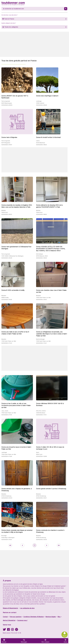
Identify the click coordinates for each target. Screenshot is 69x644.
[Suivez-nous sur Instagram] (12, 630)
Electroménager (40, 339)
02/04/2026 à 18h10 (7, 214)
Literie (38, 141)
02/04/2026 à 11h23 (41, 343)
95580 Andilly (5, 298)
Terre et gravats (6, 101)
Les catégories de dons (27, 608)
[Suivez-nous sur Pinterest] (16, 630)
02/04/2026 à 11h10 (41, 415)
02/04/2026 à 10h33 (7, 498)
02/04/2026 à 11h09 (7, 456)
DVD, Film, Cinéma (41, 411)
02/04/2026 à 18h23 (41, 145)
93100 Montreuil (40, 143)
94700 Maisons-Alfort (42, 256)
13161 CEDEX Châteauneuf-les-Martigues (12, 256)
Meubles (4, 296)
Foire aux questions (16, 617)
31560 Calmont (40, 103)
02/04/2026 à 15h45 (7, 300)
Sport (38, 452)
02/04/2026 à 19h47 (7, 145)
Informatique (39, 254)
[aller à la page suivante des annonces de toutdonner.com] (47, 545)
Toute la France (9, 19)
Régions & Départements (10, 608)
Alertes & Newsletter (9, 620)
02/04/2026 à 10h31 (41, 498)
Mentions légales (51, 617)
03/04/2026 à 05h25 (41, 105)
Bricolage (4, 536)
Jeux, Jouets (5, 411)
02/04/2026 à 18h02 (41, 214)
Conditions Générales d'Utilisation (34, 617)
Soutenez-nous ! (22, 620)
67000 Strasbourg (6, 496)
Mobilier (4, 210)
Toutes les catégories (11, 27)
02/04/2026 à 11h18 (7, 415)
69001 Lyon (39, 454)
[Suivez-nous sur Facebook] (8, 630)
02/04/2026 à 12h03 (41, 300)
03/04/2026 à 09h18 (7, 105)
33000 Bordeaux (41, 413)
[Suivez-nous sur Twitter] (4, 630)
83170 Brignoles (6, 143)
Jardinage (39, 101)
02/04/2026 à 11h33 (7, 343)
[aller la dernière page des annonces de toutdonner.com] (59, 545)
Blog (59, 617)
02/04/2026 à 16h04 (41, 258)
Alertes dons (65, 636)
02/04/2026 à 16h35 (7, 258)
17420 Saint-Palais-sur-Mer (43, 298)
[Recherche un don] (33, 9)
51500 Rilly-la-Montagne (8, 538)
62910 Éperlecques (7, 103)
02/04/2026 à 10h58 (41, 456)
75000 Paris (5, 212)
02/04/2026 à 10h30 (41, 540)
